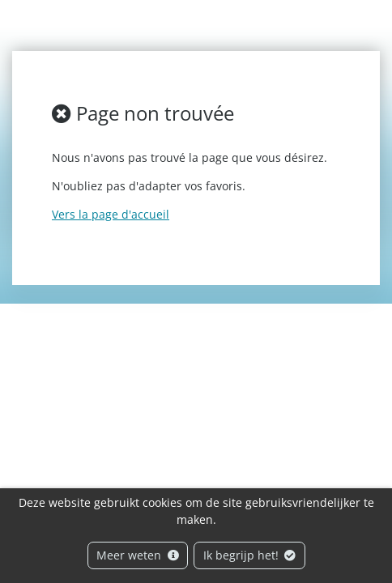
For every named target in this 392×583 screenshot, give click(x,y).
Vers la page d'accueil (111, 214)
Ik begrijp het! (250, 555)
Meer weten (138, 555)
